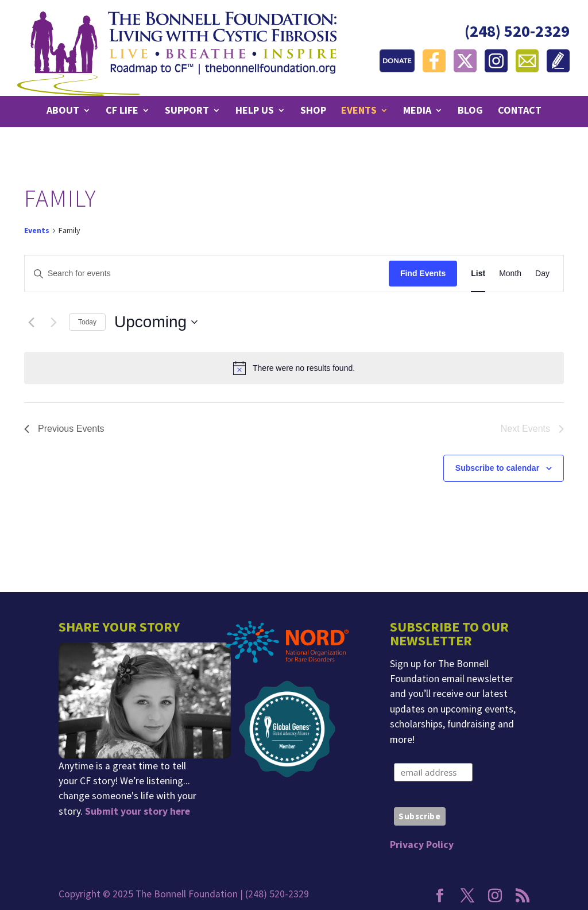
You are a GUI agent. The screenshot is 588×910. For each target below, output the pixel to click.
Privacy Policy (422, 845)
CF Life (122, 111)
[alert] (294, 368)
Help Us (255, 111)
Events (359, 111)
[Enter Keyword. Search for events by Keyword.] (207, 274)
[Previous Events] (31, 322)
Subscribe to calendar (497, 468)
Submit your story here (138, 811)
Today (87, 322)
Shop (313, 111)
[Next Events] (53, 322)
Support (187, 111)
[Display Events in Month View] (510, 274)
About (63, 111)
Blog (470, 111)
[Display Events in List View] (478, 274)
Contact (520, 111)
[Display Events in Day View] (542, 274)
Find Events (423, 273)
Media (417, 111)
